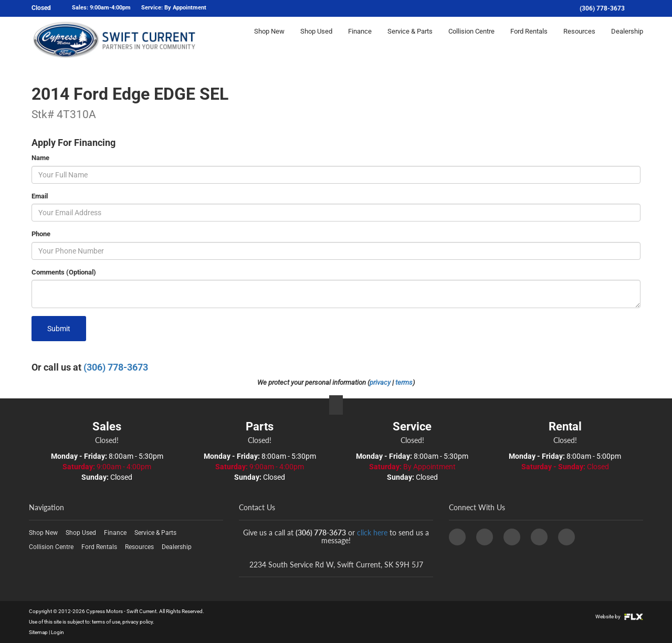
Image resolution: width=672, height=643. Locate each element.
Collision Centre (471, 40)
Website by (619, 616)
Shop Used (316, 40)
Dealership (627, 40)
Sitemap (38, 632)
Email (40, 196)
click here (372, 533)
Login (57, 632)
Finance (360, 40)
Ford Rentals (529, 40)
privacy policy (138, 622)
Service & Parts (410, 40)
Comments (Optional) (64, 272)
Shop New (269, 40)
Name (40, 158)
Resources (579, 40)
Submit (59, 329)
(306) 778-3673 (602, 8)
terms (404, 382)
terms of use (106, 622)
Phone (41, 234)
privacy (380, 382)
